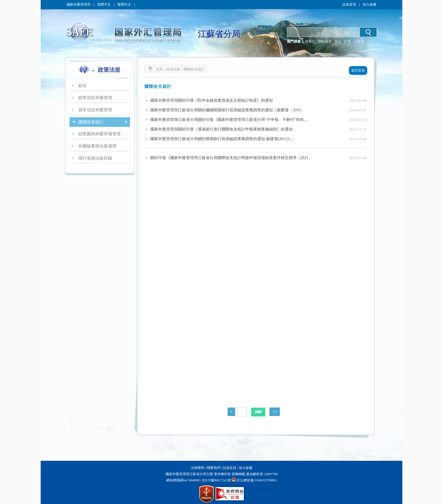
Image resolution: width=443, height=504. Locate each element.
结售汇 (310, 42)
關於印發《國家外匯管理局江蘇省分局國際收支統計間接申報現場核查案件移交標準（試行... (231, 158)
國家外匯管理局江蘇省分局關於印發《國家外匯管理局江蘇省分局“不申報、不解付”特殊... (229, 120)
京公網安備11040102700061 (257, 480)
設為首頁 (349, 5)
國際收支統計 (194, 69)
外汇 (338, 42)
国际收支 (325, 42)
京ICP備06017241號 (216, 480)
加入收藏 (370, 5)
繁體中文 (124, 5)
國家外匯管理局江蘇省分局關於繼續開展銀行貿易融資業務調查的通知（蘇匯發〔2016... (227, 110)
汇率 (348, 42)
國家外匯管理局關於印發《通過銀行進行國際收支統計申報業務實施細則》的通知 (221, 129)
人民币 (359, 42)
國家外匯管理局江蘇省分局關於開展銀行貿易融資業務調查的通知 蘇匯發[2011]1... (222, 139)
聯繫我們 (214, 468)
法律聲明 (197, 468)
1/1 (274, 412)
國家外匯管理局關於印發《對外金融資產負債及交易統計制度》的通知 (212, 100)
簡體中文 (104, 5)
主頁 (159, 69)
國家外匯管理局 (79, 5)
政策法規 (173, 69)
